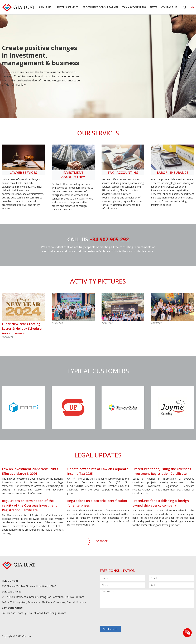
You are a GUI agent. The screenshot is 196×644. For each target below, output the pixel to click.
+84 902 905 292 (109, 239)
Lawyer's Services (67, 7)
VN (193, 7)
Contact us (169, 7)
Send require (110, 629)
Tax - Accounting (134, 7)
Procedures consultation (100, 7)
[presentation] (126, 617)
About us (45, 7)
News (154, 7)
